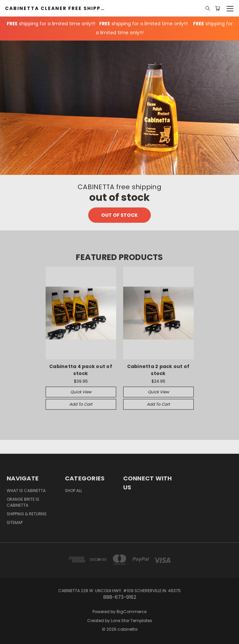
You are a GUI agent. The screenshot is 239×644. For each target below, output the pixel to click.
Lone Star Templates (131, 621)
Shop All (74, 491)
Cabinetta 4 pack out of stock (81, 370)
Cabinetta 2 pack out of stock (158, 370)
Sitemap (15, 522)
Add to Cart (81, 404)
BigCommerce (131, 612)
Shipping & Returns (27, 514)
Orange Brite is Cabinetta (23, 502)
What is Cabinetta (26, 491)
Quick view (81, 392)
